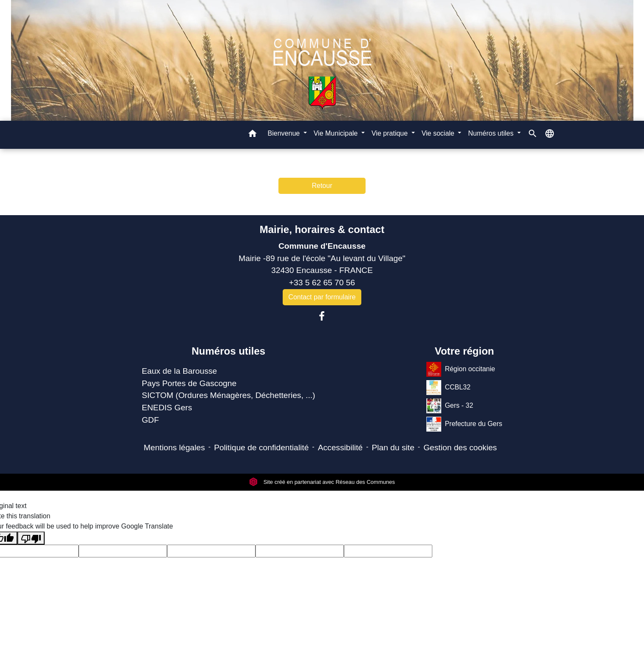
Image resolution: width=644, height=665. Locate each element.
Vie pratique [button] (391, 133)
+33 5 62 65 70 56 (322, 283)
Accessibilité (340, 448)
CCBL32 (448, 388)
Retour (322, 186)
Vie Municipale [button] (337, 133)
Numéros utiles (228, 351)
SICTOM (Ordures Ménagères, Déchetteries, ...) (228, 395)
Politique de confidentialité (261, 448)
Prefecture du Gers (464, 424)
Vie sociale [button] (439, 133)
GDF (150, 420)
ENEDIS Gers (167, 408)
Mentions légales (174, 448)
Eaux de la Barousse (179, 371)
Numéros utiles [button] (492, 133)
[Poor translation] (31, 538)
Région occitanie (461, 369)
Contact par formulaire (322, 297)
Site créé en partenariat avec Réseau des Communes (322, 482)
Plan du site (393, 448)
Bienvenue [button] (285, 133)
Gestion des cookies (460, 448)
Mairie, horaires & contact (322, 229)
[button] (252, 135)
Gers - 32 (450, 406)
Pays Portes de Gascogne (189, 383)
